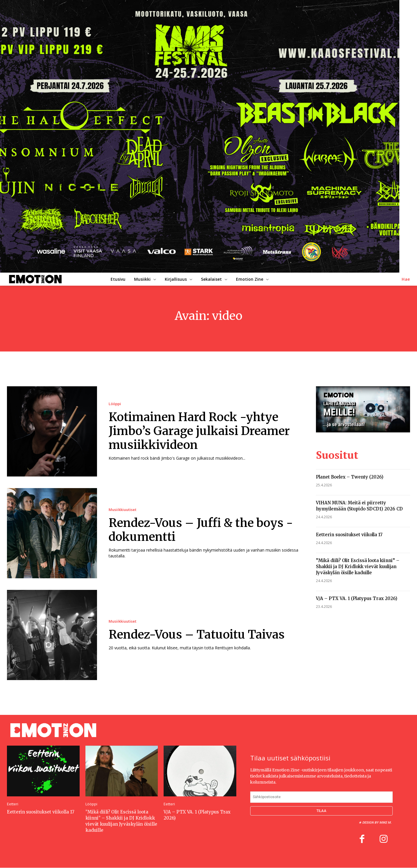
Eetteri (13, 804)
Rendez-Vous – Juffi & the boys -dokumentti (201, 530)
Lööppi (115, 404)
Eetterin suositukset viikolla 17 (349, 535)
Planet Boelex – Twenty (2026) (350, 477)
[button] (406, 279)
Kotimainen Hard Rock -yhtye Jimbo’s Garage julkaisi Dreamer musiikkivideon (199, 431)
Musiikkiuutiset (122, 510)
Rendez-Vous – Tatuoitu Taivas (197, 635)
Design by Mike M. (377, 823)
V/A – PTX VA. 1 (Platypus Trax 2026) (357, 598)
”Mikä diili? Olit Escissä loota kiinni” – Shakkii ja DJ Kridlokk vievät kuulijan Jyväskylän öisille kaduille (358, 567)
